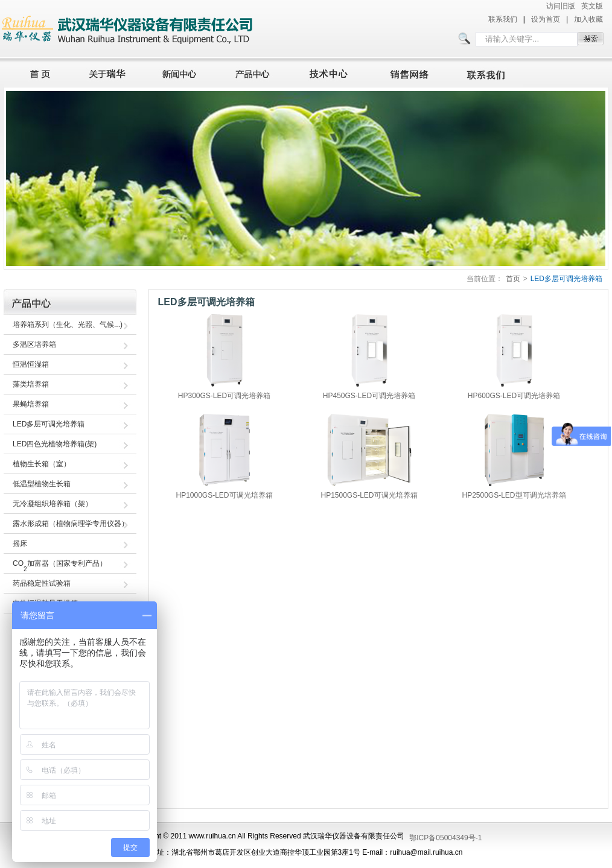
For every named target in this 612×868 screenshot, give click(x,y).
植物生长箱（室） (42, 464)
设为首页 (546, 19)
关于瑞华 (107, 72)
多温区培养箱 (34, 344)
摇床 (20, 543)
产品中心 (256, 72)
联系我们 (503, 19)
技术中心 (334, 72)
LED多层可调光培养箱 (566, 279)
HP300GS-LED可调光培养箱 (224, 396)
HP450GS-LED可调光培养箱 (369, 396)
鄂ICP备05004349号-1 (445, 838)
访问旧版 (561, 6)
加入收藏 (588, 19)
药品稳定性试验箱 (42, 583)
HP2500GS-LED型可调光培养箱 (514, 495)
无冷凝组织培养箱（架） (53, 504)
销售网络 (412, 72)
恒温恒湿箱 (31, 364)
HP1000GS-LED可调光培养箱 (224, 495)
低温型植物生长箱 (42, 484)
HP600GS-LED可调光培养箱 (514, 396)
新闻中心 (181, 72)
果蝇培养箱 (31, 404)
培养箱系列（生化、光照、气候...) (68, 325)
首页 (37, 72)
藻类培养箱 (31, 384)
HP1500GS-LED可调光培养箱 (369, 495)
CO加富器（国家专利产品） (60, 566)
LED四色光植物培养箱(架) (55, 444)
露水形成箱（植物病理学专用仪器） (71, 524)
